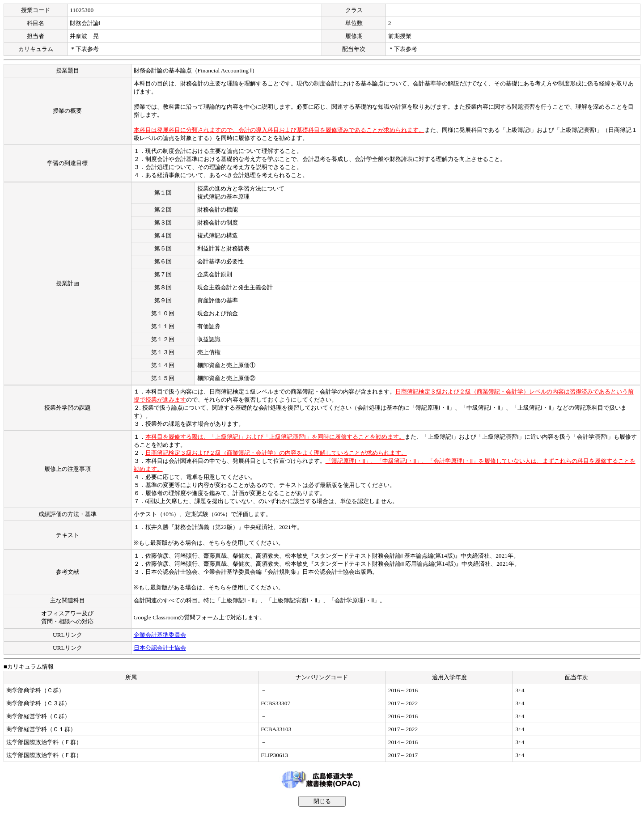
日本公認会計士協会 (160, 648)
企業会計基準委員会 (160, 635)
